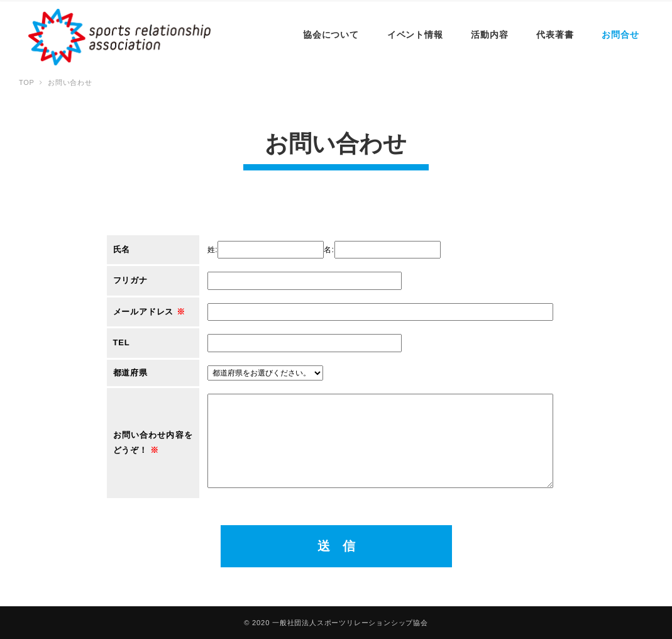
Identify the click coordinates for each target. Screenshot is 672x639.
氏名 (122, 249)
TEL (122, 342)
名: (329, 250)
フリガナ (130, 280)
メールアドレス (149, 312)
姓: (213, 250)
